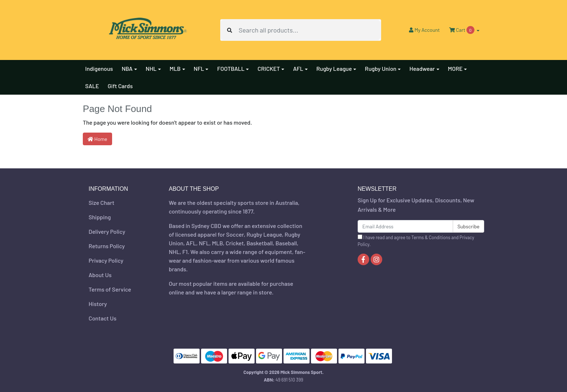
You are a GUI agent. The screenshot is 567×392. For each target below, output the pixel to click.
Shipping (100, 217)
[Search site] (230, 30)
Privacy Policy (106, 260)
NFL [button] (199, 68)
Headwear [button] (422, 68)
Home (97, 139)
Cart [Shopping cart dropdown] (462, 30)
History (98, 304)
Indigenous (99, 68)
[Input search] (310, 30)
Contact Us (103, 318)
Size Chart (101, 203)
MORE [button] (455, 68)
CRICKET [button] (269, 68)
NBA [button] (127, 68)
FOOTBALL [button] (231, 68)
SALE (92, 86)
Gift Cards (120, 86)
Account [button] (424, 30)
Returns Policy (107, 246)
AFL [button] (298, 68)
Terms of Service (110, 289)
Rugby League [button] (334, 68)
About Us (100, 275)
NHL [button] (151, 68)
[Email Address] (405, 226)
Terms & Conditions (431, 237)
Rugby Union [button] (381, 68)
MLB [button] (175, 68)
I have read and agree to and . (416, 241)
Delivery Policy (107, 231)
